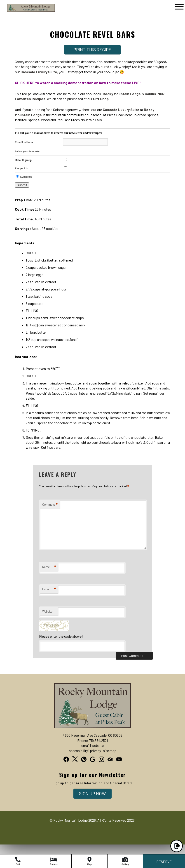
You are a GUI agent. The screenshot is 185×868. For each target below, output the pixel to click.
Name (49, 567)
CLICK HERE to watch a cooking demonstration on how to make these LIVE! (78, 83)
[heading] (92, 30)
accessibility (78, 751)
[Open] (179, 7)
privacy (95, 751)
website (98, 745)
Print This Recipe (92, 50)
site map (110, 751)
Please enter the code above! (61, 636)
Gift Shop (101, 99)
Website (47, 611)
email (85, 745)
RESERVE (164, 862)
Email (49, 589)
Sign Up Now (92, 793)
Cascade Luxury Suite (39, 72)
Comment (50, 505)
